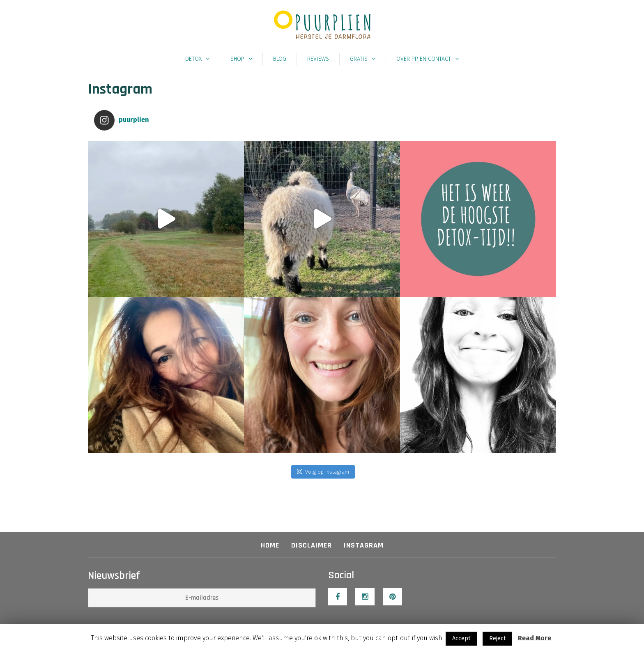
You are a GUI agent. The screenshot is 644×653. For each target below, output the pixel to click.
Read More (535, 638)
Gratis (359, 59)
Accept (461, 638)
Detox (193, 59)
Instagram (364, 545)
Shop (237, 59)
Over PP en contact (424, 59)
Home (270, 545)
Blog (280, 59)
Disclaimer (312, 545)
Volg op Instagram (323, 471)
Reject (497, 638)
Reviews (318, 59)
